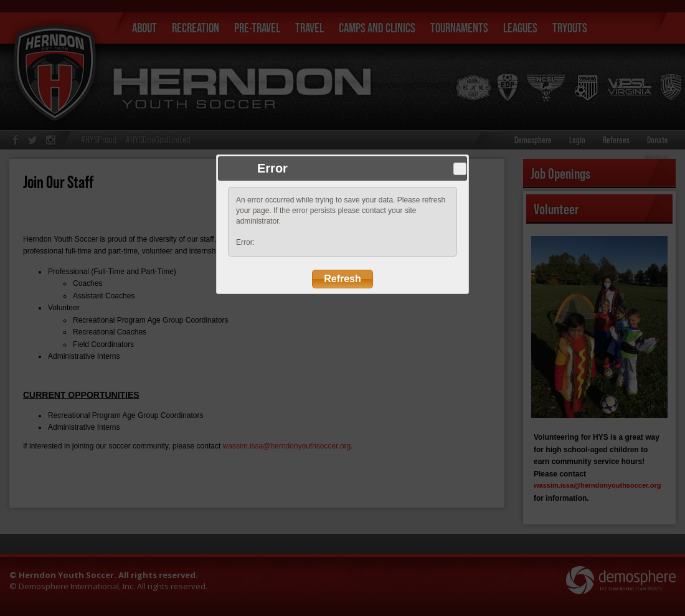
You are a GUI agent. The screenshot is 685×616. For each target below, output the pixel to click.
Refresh (342, 279)
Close (460, 169)
